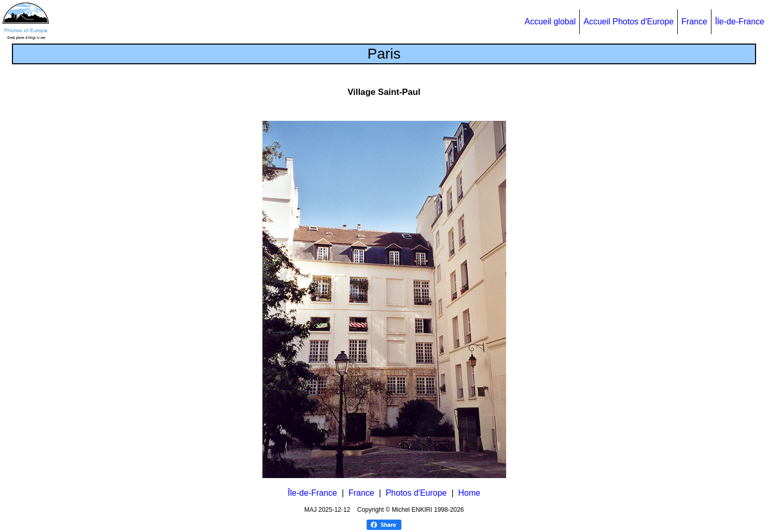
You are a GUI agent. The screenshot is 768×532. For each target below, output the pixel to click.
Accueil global (550, 22)
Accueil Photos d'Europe (629, 22)
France (694, 22)
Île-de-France (740, 22)
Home (469, 493)
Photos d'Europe (416, 493)
